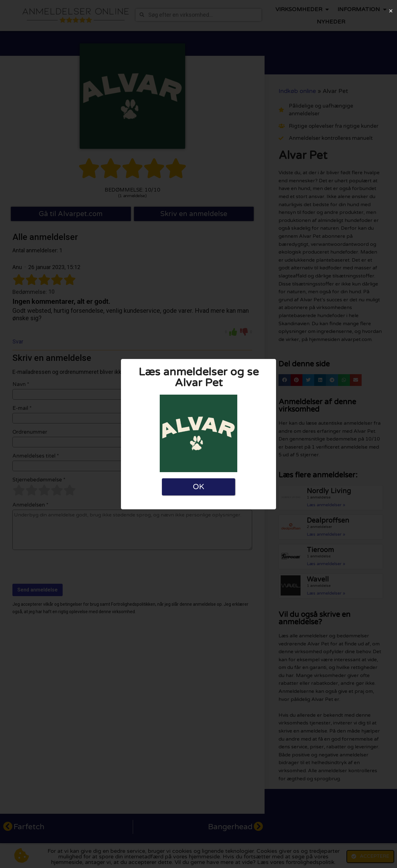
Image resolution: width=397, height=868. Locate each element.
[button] (391, 11)
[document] (198, 434)
